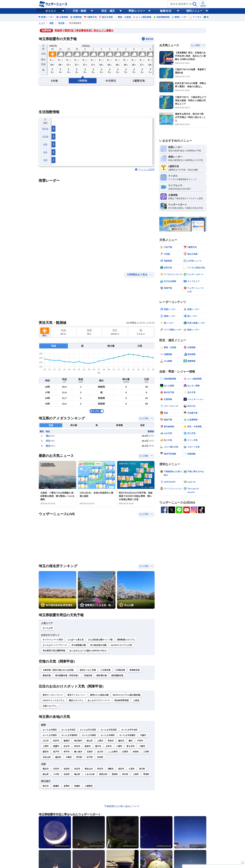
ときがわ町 (90, 774)
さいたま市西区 (50, 730)
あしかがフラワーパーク (99, 700)
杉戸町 (90, 757)
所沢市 (56, 741)
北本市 (109, 746)
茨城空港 (88, 676)
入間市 (46, 746)
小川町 (56, 774)
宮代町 (79, 757)
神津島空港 (134, 670)
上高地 (136, 700)
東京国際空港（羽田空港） (67, 676)
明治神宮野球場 (121, 700)
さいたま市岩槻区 (127, 735)
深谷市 (121, 769)
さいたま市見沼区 (109, 730)
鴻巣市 (111, 769)
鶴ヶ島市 (78, 752)
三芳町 (146, 752)
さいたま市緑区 (108, 735)
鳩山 (48, 436)
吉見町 (67, 774)
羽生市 (100, 769)
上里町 (136, 774)
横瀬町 (56, 786)
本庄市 (77, 769)
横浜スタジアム (76, 700)
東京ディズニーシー (77, 695)
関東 (52, 23)
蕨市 (131, 741)
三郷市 (142, 746)
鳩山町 (77, 774)
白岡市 (125, 752)
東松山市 (89, 769)
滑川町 (142, 769)
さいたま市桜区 (50, 735)
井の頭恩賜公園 (79, 645)
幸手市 (67, 752)
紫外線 (45, 129)
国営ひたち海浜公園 (99, 695)
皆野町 (67, 786)
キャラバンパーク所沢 (53, 640)
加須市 (67, 769)
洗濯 (45, 160)
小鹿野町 (89, 786)
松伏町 (100, 757)
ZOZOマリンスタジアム (54, 700)
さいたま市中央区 (129, 730)
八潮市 (119, 746)
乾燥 (45, 144)
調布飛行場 (102, 676)
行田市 (56, 769)
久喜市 (132, 769)
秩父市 (46, 786)
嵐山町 (46, 774)
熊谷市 (46, 769)
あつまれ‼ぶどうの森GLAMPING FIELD (88, 651)
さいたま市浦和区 (69, 735)
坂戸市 (56, 752)
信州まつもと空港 (88, 670)
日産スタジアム (50, 706)
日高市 (90, 752)
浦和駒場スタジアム (126, 640)
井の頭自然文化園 (98, 645)
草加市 (111, 741)
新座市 (88, 746)
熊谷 (48, 446)
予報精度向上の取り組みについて (122, 806)
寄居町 (146, 774)
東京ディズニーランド (53, 695)
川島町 (69, 757)
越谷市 (121, 741)
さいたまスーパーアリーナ (55, 645)
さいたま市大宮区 (88, 730)
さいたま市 (48, 628)
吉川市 (100, 752)
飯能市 (67, 741)
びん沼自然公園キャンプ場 (100, 640)
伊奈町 (136, 752)
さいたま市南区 (89, 735)
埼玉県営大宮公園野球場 (54, 651)
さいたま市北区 (68, 730)
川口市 (46, 741)
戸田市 (140, 741)
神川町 (125, 774)
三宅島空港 (120, 670)
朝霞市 (56, 746)
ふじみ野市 (113, 752)
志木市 (67, 746)
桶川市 (98, 746)
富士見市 (131, 746)
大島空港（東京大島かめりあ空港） (59, 670)
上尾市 (100, 741)
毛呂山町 (47, 757)
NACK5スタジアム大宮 (121, 645)
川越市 (143, 735)
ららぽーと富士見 (76, 640)
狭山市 (90, 741)
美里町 (115, 774)
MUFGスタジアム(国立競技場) (127, 695)
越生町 (58, 757)
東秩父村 (103, 774)
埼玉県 (61, 23)
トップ (42, 23)
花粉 (45, 152)
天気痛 (45, 137)
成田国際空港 (117, 676)
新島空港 (47, 676)
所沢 (48, 441)
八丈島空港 (105, 670)
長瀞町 (77, 786)
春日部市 (78, 741)
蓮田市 (46, 752)
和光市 (77, 746)
